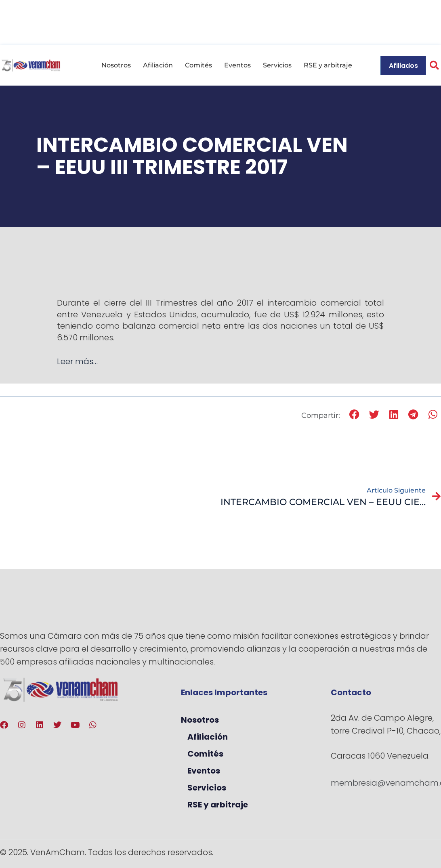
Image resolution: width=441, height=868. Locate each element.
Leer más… (77, 361)
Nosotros (116, 65)
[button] (355, 415)
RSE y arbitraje (328, 65)
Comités (198, 65)
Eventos (237, 65)
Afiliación (158, 65)
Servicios (277, 65)
